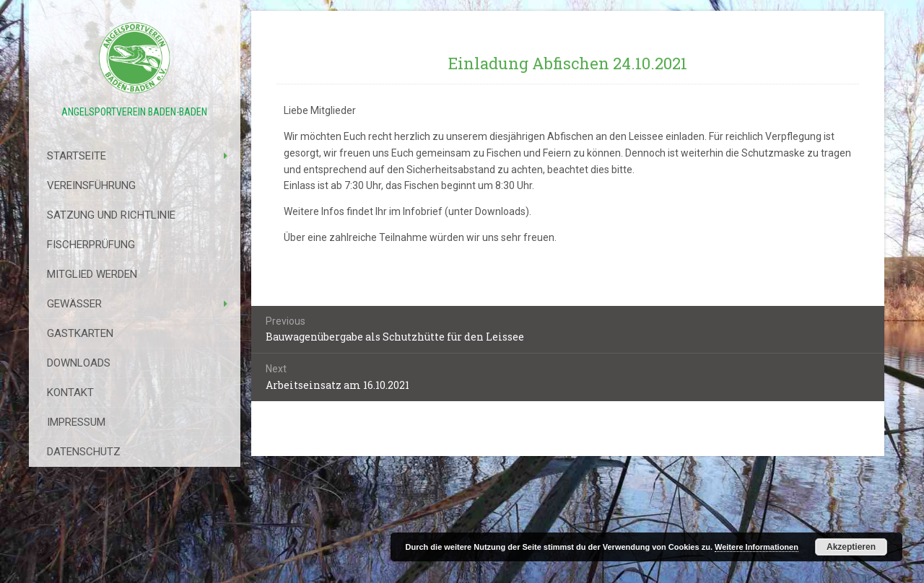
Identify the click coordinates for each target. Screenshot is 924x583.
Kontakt (70, 393)
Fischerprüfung (91, 245)
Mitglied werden (92, 274)
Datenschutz (84, 452)
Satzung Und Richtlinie (111, 215)
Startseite (77, 156)
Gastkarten (80, 333)
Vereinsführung (91, 185)
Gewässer (74, 304)
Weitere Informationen (757, 547)
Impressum (76, 422)
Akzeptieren (851, 547)
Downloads (79, 363)
